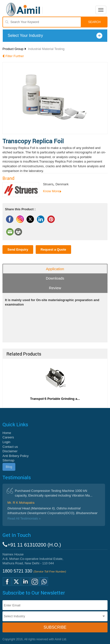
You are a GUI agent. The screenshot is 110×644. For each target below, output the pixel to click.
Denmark (62, 184)
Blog (9, 467)
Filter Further (15, 56)
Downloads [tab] (55, 278)
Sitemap (8, 460)
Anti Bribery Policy (15, 456)
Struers (48, 184)
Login (6, 442)
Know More (51, 191)
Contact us (10, 447)
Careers (8, 437)
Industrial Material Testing (46, 49)
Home (7, 433)
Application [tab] (55, 269)
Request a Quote (53, 250)
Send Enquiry (18, 250)
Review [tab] (55, 288)
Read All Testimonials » (24, 518)
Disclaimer (10, 451)
